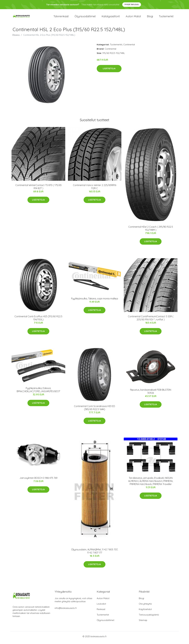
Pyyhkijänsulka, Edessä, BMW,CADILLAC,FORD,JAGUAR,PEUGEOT (38, 392)
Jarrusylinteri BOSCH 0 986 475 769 (38, 480)
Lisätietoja (109, 71)
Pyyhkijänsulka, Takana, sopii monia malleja (95, 301)
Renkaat (101, 612)
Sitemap (143, 623)
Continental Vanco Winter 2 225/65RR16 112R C (95, 189)
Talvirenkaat (61, 18)
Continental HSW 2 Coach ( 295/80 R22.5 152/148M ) (151, 231)
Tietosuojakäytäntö (149, 617)
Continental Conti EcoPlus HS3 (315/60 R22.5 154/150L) (38, 321)
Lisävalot (101, 606)
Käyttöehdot (145, 612)
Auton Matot (103, 601)
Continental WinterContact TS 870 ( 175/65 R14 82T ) (38, 189)
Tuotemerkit (166, 18)
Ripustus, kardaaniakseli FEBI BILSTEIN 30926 (151, 394)
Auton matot (133, 18)
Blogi (150, 18)
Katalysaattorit (111, 18)
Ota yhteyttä (145, 606)
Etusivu (16, 37)
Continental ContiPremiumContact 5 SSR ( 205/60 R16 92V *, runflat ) (151, 321)
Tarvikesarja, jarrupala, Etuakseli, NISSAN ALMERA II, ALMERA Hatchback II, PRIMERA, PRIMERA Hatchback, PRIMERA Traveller (151, 484)
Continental (129, 47)
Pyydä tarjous (132, 5)
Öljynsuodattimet (85, 18)
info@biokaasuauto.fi (66, 611)
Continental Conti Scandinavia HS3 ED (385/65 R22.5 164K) (94, 410)
